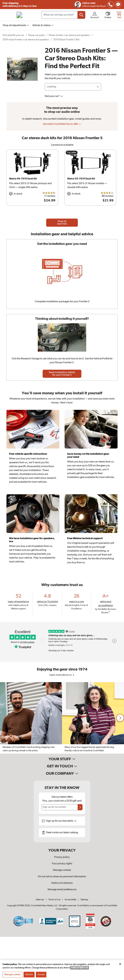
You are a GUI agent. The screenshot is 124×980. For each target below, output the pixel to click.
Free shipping (20, 5)
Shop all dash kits (62, 223)
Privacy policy (62, 857)
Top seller (72, 153)
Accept (41, 974)
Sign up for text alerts (61, 821)
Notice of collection (62, 883)
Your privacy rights (62, 864)
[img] (110, 5)
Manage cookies (62, 870)
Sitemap (84, 900)
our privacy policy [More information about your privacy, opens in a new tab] (80, 968)
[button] (120, 718)
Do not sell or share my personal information (62, 877)
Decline (29, 974)
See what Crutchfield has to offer (62, 124)
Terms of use (54, 900)
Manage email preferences (62, 890)
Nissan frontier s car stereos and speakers (69, 35)
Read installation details (62, 374)
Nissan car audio (36, 35)
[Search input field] (63, 15)
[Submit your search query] (81, 15)
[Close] (120, 964)
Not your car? (54, 96)
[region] (62, 718)
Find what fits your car (13, 35)
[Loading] (73, 87)
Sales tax (40, 900)
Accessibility (70, 900)
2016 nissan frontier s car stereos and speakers (26, 40)
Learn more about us (62, 675)
